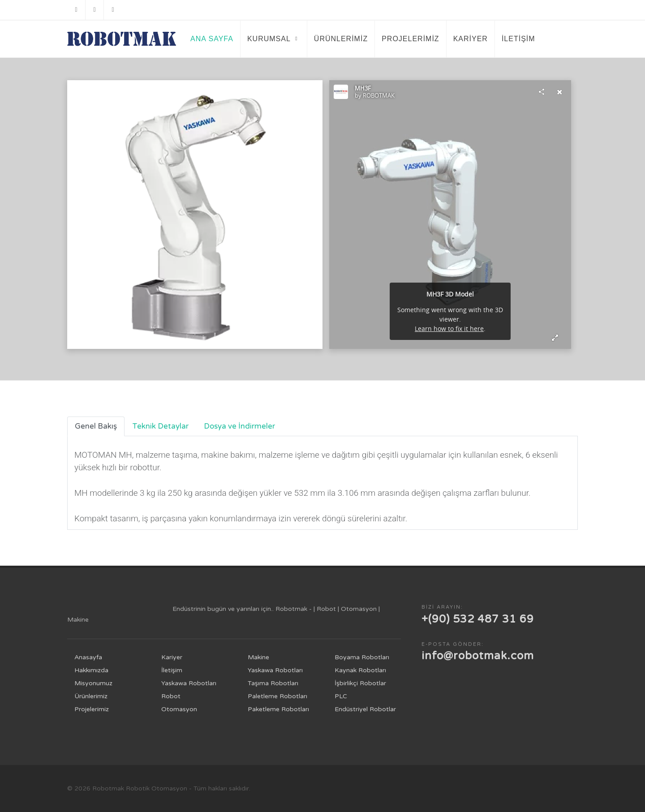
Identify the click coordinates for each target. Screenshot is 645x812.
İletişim (172, 670)
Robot (171, 696)
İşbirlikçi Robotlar (360, 683)
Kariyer (172, 657)
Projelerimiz (92, 709)
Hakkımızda (91, 670)
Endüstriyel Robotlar (365, 709)
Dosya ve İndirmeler (239, 426)
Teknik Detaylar (160, 426)
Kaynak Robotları (360, 670)
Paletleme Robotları (277, 696)
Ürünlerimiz (91, 696)
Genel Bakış (96, 426)
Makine (258, 657)
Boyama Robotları (362, 657)
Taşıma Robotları (273, 683)
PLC (341, 696)
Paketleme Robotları (278, 709)
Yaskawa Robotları (189, 683)
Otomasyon (179, 709)
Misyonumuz (93, 683)
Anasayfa (88, 657)
